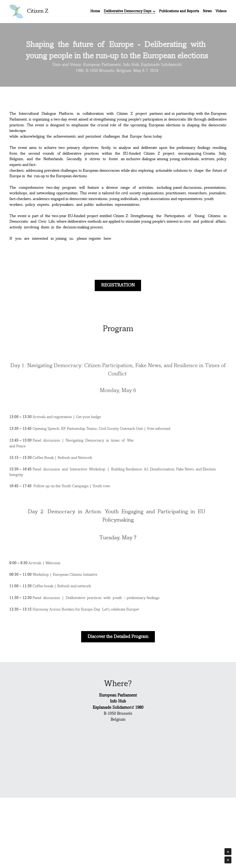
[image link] (16, 11)
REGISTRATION (118, 285)
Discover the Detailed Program (118, 637)
